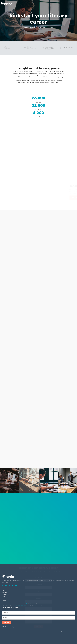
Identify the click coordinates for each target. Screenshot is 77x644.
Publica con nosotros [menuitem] (16, 7)
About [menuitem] (4, 588)
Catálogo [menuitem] (54, 7)
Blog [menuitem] (4, 597)
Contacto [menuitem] (62, 7)
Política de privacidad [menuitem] (70, 631)
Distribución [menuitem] (46, 7)
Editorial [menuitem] (5, 7)
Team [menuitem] (4, 590)
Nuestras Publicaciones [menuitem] (32, 7)
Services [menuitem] (5, 592)
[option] (11, 48)
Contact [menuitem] (5, 594)
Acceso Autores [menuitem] (71, 7)
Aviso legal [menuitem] (60, 631)
